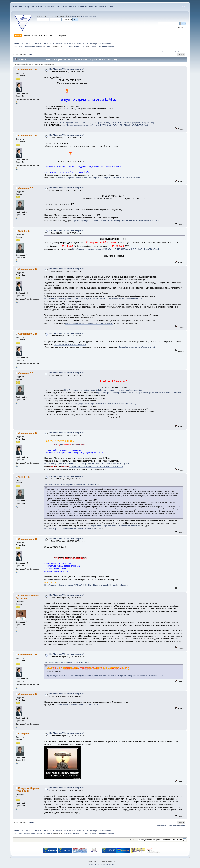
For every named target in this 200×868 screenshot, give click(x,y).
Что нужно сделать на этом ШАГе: (69, 445)
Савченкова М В (28, 70)
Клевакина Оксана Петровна (27, 597)
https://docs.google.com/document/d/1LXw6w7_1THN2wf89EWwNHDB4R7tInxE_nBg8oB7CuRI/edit (104, 125)
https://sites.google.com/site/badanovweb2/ (137, 347)
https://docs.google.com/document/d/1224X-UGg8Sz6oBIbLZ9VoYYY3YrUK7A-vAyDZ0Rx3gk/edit (87, 464)
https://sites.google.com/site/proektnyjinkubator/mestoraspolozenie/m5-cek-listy (102, 404)
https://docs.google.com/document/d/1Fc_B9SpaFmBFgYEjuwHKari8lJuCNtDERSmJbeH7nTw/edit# (115, 221)
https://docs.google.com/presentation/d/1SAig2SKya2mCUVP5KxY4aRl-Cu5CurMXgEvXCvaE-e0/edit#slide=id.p (93, 299)
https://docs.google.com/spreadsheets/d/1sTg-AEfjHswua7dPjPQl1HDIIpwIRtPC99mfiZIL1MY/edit (139, 393)
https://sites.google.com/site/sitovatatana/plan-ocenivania (116, 526)
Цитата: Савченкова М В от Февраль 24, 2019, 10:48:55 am (67, 663)
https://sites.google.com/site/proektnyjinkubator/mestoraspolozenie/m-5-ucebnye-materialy (103, 390)
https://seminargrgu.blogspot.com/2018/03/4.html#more (89, 323)
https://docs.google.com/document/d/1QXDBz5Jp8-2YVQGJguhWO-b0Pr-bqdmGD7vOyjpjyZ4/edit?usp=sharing (105, 122)
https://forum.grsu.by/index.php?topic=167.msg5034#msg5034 (96, 466)
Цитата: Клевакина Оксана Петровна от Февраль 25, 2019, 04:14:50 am (72, 485)
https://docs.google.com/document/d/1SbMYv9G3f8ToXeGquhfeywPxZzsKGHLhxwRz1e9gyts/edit (87, 585)
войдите (74, 16)
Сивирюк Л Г (26, 188)
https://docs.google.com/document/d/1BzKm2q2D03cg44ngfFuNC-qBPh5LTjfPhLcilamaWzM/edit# (98, 178)
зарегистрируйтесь (88, 16)
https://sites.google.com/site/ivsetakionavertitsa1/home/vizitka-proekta (74, 529)
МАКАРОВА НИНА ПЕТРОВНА (75, 46)
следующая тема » (179, 51)
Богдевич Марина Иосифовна (27, 789)
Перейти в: (133, 840)
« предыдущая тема (162, 51)
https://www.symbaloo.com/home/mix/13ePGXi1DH (77, 705)
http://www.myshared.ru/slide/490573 (70, 344)
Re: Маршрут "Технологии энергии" (66, 69)
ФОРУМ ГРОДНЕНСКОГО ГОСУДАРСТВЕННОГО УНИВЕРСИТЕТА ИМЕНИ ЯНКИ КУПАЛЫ (64, 7)
